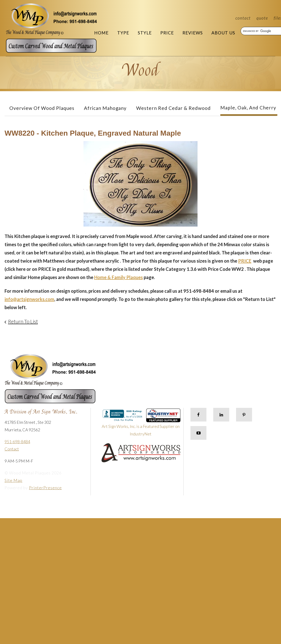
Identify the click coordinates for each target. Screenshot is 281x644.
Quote (262, 18)
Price (167, 33)
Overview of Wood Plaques (42, 108)
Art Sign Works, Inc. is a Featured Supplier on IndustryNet (141, 424)
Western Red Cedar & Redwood (173, 108)
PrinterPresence (45, 488)
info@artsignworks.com (29, 299)
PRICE (245, 261)
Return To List (23, 321)
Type (123, 33)
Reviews (193, 33)
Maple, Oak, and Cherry (248, 107)
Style (145, 33)
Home (101, 33)
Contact (243, 18)
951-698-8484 (17, 442)
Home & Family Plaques (118, 277)
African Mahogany (105, 108)
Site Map (13, 480)
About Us (223, 33)
